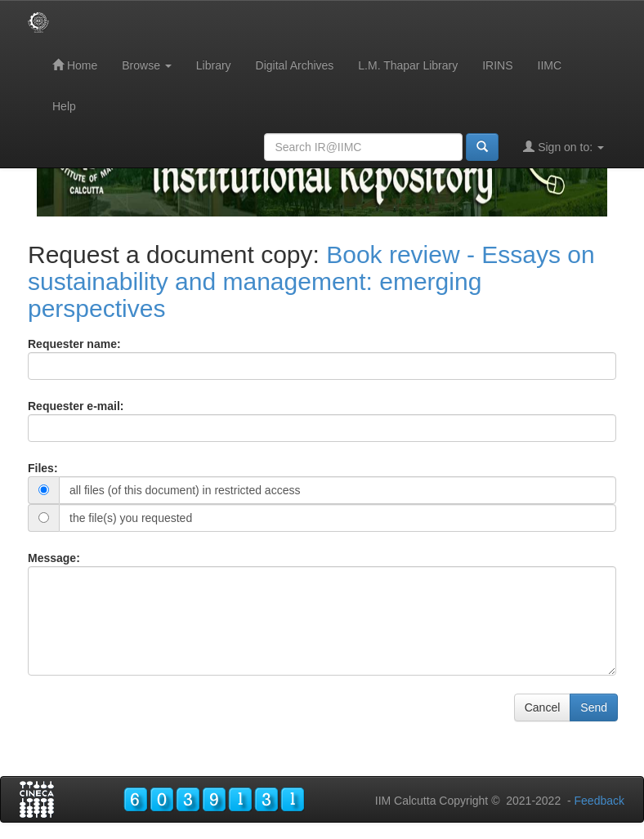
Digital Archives (295, 65)
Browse (147, 65)
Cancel (543, 707)
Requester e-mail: (76, 406)
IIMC (550, 65)
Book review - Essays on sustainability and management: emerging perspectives (311, 281)
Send (594, 707)
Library (214, 65)
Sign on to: (563, 147)
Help (64, 106)
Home (75, 65)
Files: (43, 468)
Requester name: (74, 344)
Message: (54, 558)
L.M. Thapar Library (408, 65)
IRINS (497, 65)
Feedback (599, 801)
